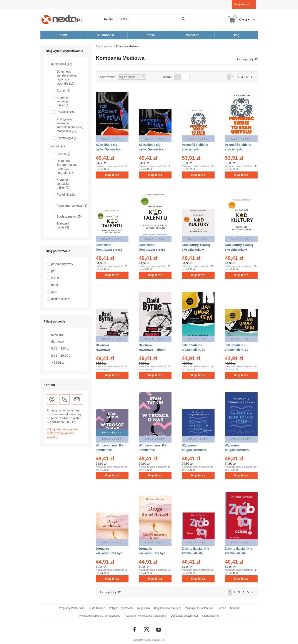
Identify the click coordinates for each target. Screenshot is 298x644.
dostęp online (60, 299)
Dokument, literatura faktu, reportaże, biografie (67, 77)
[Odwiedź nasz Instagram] (147, 630)
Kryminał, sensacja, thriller (63, 101)
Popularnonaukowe (72, 206)
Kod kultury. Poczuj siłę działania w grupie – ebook (239, 250)
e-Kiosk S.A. (159, 640)
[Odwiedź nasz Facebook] (134, 630)
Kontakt (235, 608)
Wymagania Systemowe (199, 608)
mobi (55, 285)
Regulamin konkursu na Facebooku (100, 616)
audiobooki (62, 64)
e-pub (55, 278)
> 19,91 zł (58, 363)
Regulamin (144, 608)
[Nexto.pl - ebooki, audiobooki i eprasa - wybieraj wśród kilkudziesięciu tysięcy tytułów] (62, 19)
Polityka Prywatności (121, 608)
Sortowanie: (108, 77)
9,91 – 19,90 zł (61, 356)
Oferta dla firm (210, 616)
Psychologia (67, 138)
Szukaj (109, 19)
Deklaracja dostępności (184, 616)
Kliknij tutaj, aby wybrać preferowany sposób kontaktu (63, 433)
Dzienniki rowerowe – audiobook (104, 350)
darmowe (58, 341)
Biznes (64, 90)
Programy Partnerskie (72, 608)
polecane (57, 334)
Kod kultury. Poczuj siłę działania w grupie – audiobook (196, 250)
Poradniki (66, 112)
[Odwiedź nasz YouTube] (159, 630)
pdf (53, 271)
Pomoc (222, 608)
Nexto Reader (97, 608)
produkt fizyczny (62, 264)
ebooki (59, 146)
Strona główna (104, 47)
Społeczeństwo (69, 216)
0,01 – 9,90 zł (60, 348)
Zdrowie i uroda (63, 225)
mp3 (54, 292)
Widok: (167, 77)
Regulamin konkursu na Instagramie (146, 616)
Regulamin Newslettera (168, 608)
